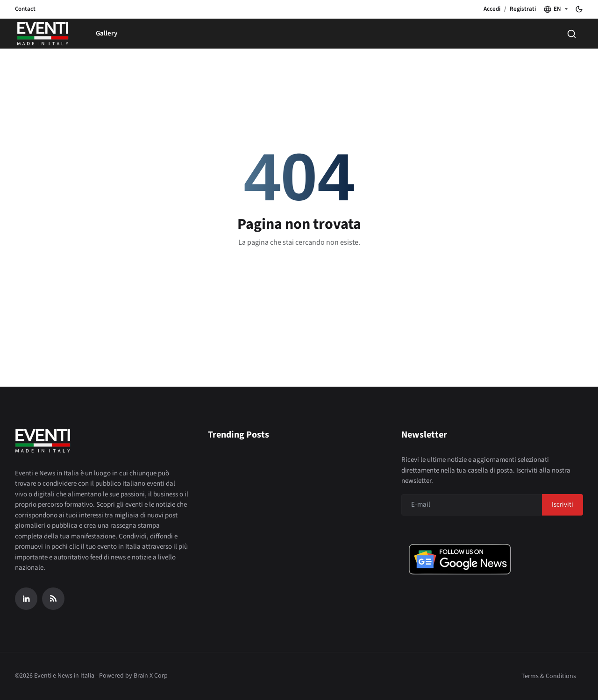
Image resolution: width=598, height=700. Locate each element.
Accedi (492, 9)
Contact (25, 9)
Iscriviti (562, 505)
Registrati (523, 9)
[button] (555, 9)
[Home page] (43, 34)
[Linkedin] (26, 599)
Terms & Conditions (549, 676)
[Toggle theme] (579, 9)
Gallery (107, 33)
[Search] (572, 34)
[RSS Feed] (53, 599)
